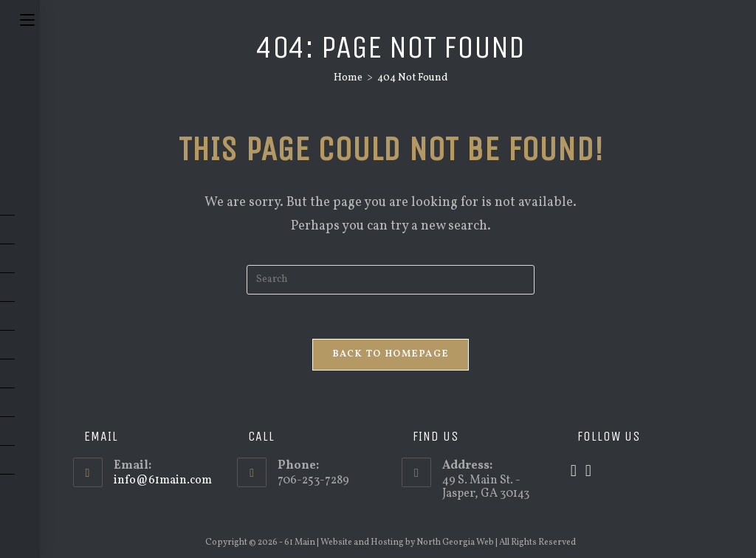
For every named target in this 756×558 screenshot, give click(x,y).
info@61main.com (163, 480)
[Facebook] (588, 472)
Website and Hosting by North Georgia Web (407, 542)
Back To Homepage (391, 354)
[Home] (348, 78)
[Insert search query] (391, 280)
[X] (574, 472)
